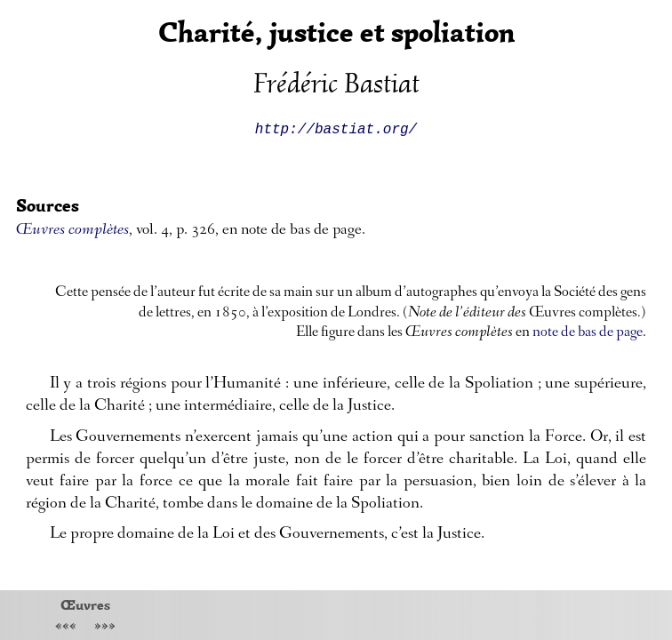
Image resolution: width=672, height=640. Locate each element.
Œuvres (85, 604)
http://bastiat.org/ (336, 128)
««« (66, 627)
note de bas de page (588, 333)
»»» (105, 627)
